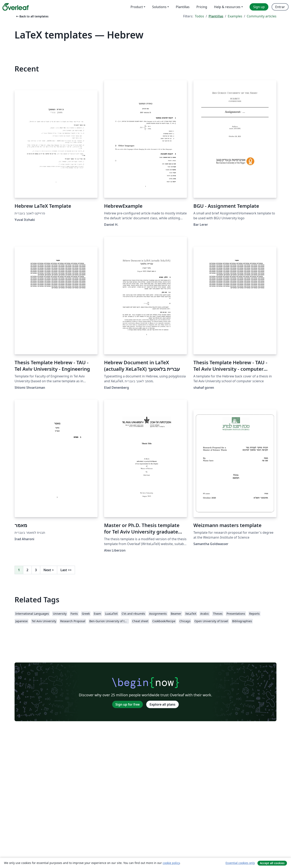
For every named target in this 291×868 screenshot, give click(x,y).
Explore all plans (162, 704)
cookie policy (171, 863)
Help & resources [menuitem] (227, 7)
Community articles (262, 16)
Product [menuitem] (137, 7)
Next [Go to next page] (49, 570)
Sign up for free (128, 704)
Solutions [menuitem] (159, 7)
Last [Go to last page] (66, 570)
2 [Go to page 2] (27, 570)
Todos (199, 16)
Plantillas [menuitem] (183, 7)
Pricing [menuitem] (202, 7)
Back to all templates (32, 16)
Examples (235, 16)
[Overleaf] (16, 7)
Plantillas (216, 16)
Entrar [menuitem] (280, 7)
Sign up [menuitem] (259, 7)
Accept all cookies (272, 863)
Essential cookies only (240, 863)
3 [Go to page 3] (36, 570)
